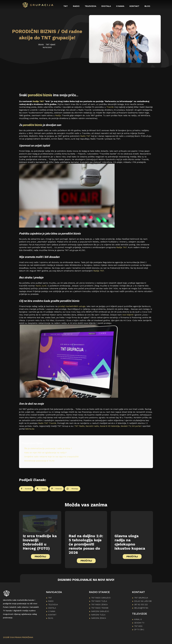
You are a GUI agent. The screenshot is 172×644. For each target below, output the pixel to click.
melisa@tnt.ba (141, 608)
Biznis (41, 45)
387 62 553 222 (141, 605)
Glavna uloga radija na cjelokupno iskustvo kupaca (130, 542)
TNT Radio (79, 426)
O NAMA (52, 611)
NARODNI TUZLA (98, 615)
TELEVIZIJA (53, 605)
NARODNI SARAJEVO (100, 611)
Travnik (110, 107)
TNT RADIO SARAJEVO (101, 598)
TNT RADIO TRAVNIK (100, 608)
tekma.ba (30, 429)
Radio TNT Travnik (47, 423)
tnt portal (136, 426)
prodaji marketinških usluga (71, 306)
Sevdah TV (126, 426)
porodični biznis (40, 95)
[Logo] (38, 5)
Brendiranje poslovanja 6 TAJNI (39, 461)
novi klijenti (128, 315)
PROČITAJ (40, 556)
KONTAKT (52, 615)
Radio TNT (85, 136)
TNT (50, 598)
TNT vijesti (50, 45)
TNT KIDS (138, 626)
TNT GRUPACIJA (141, 598)
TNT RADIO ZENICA (99, 605)
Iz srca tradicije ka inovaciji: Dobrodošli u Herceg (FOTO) (40, 542)
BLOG (51, 618)
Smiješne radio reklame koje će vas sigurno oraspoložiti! (51, 457)
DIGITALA (52, 608)
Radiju (58, 115)
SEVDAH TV (139, 623)
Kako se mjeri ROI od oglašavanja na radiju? (45, 453)
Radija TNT (38, 101)
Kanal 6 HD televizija (110, 426)
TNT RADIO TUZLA (99, 601)
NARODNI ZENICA (99, 618)
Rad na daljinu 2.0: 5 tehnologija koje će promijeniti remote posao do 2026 (86, 544)
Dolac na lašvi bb (143, 601)
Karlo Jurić (41, 286)
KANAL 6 (138, 619)
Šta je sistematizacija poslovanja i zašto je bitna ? (48, 448)
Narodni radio (92, 426)
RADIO (51, 601)
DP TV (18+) (139, 630)
